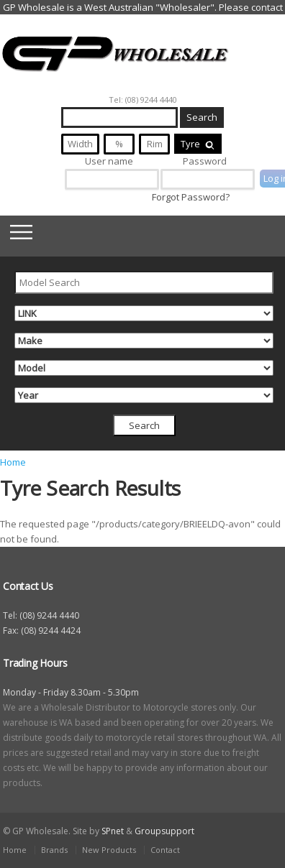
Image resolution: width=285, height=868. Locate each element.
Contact (165, 850)
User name (109, 161)
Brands (54, 850)
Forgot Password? (191, 197)
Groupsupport (164, 831)
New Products (109, 850)
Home (13, 462)
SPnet (113, 831)
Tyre (198, 144)
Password (205, 161)
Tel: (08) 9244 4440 (143, 100)
